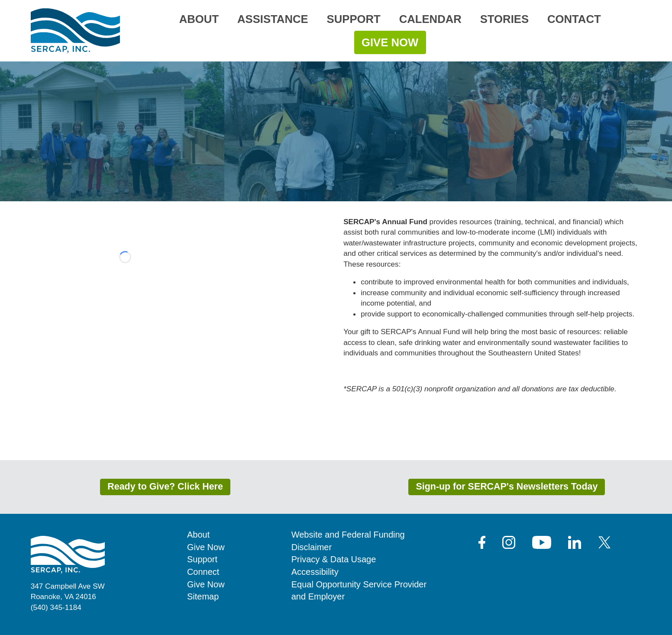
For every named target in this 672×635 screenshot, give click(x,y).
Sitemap (203, 596)
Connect (203, 572)
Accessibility (315, 572)
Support (354, 19)
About (199, 19)
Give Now (390, 42)
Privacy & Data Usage (334, 559)
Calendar (430, 19)
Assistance (273, 19)
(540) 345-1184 (56, 607)
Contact (574, 19)
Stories (504, 19)
